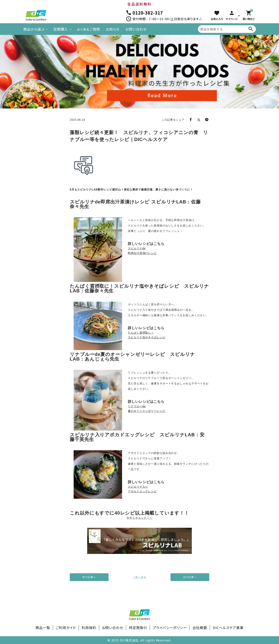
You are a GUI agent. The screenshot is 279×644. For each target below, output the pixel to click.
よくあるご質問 (88, 29)
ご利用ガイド (66, 628)
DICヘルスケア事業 (228, 628)
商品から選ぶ (34, 29)
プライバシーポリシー (170, 628)
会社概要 (200, 628)
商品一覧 (43, 628)
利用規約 (89, 628)
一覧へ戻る (139, 577)
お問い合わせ (136, 29)
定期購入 (61, 29)
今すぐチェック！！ (139, 518)
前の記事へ (89, 577)
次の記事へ (190, 577)
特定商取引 (138, 628)
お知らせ (113, 29)
